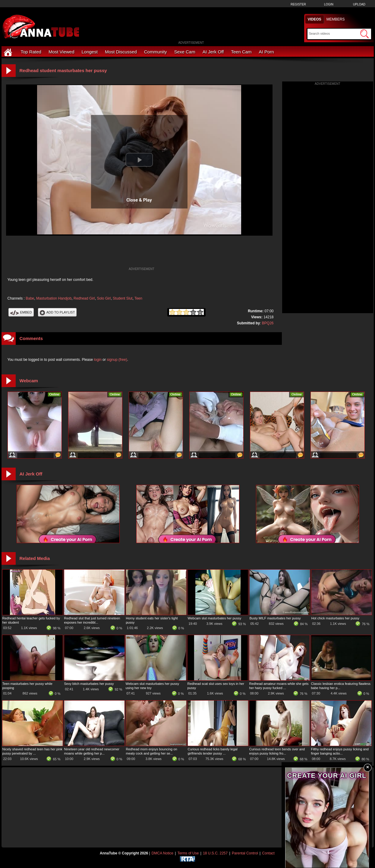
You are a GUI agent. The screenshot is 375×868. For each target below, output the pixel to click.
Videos (315, 19)
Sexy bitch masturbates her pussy (89, 684)
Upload (359, 4)
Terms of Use (188, 853)
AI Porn (266, 52)
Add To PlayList (57, 312)
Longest (90, 52)
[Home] (9, 52)
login (98, 360)
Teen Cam (241, 52)
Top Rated (31, 52)
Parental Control (245, 853)
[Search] (334, 33)
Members (336, 19)
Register (298, 4)
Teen (138, 298)
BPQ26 (268, 323)
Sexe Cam (185, 52)
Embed (21, 312)
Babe (30, 298)
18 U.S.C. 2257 (215, 853)
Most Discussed (121, 52)
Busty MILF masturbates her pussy (275, 618)
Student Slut (123, 298)
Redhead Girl (84, 298)
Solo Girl (104, 298)
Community (156, 52)
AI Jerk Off (213, 52)
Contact (268, 853)
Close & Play (139, 200)
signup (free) (117, 360)
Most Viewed (61, 52)
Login (329, 4)
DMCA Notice (162, 853)
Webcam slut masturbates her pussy (215, 618)
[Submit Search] (364, 34)
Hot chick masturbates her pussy (336, 618)
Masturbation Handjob (54, 298)
